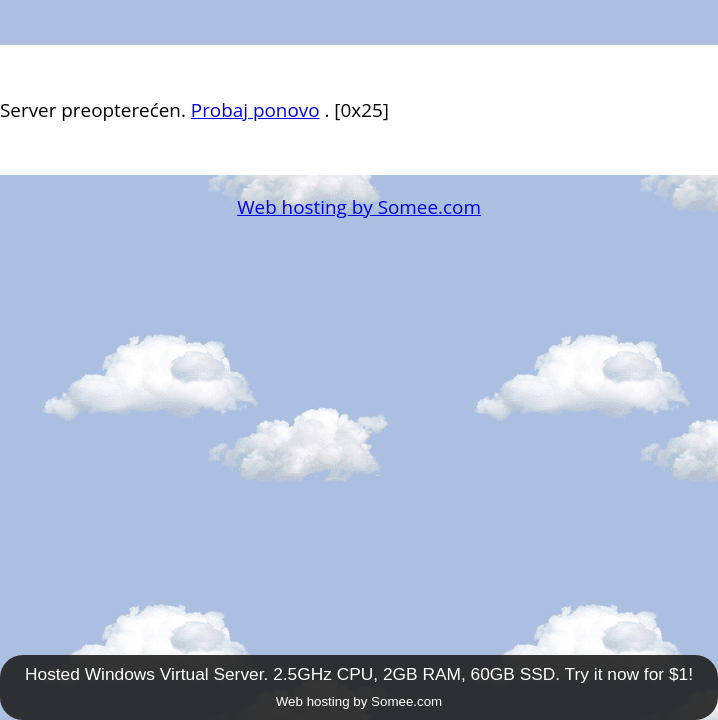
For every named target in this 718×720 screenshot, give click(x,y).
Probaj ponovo (255, 110)
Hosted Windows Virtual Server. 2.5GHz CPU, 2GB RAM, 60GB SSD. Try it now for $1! (359, 674)
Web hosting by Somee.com (359, 207)
